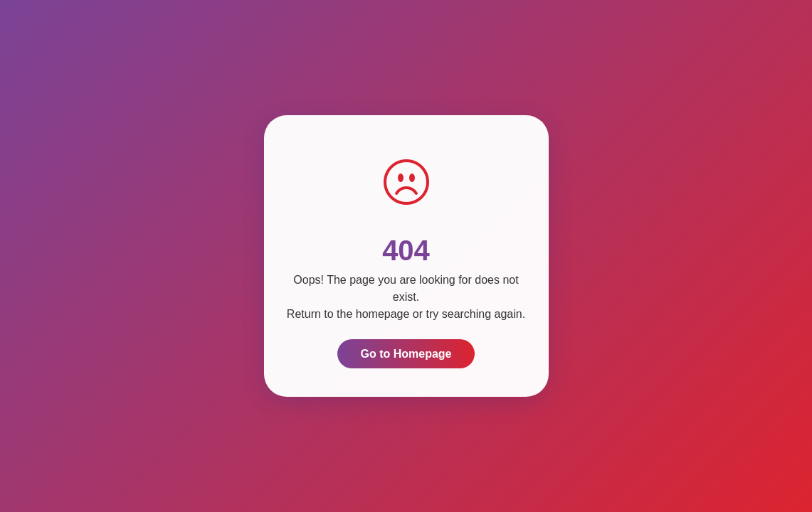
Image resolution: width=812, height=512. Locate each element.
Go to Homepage (406, 354)
